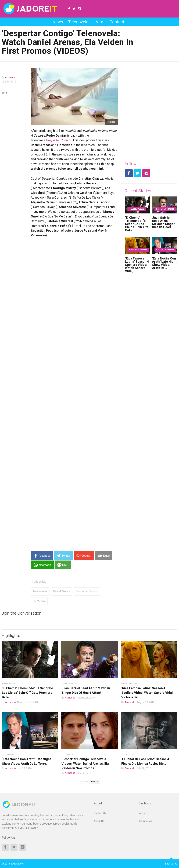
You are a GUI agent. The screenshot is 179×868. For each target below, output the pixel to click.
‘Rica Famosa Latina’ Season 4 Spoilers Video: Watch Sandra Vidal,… (137, 265)
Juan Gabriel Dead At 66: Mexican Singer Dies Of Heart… (163, 222)
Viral (100, 22)
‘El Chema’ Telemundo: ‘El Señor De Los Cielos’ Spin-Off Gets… (136, 224)
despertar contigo (87, 591)
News (58, 22)
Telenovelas (79, 22)
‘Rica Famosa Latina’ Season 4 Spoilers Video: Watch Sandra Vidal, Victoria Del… (147, 693)
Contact (117, 22)
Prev (85, 782)
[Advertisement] (14, 155)
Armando (10, 77)
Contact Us (100, 813)
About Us (99, 821)
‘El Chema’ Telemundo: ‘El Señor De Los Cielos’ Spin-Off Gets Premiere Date (27, 693)
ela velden (39, 601)
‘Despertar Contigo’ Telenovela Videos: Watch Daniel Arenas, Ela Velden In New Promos (85, 764)
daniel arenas (62, 591)
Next (95, 782)
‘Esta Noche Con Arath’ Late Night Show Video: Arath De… (164, 263)
